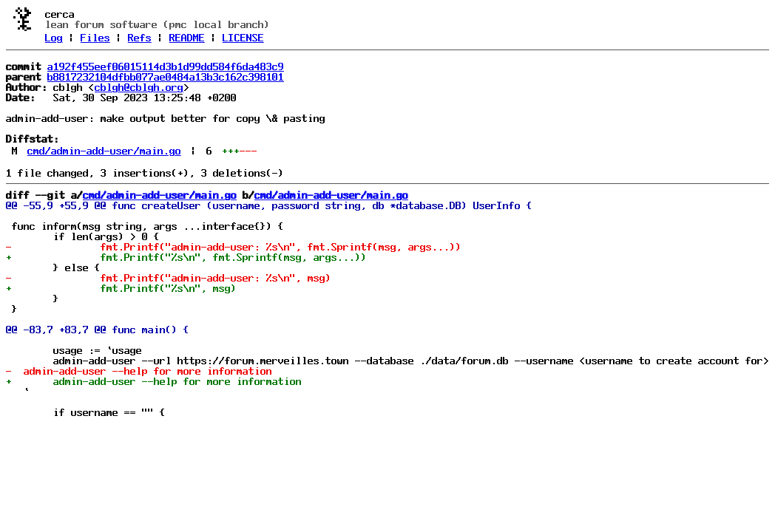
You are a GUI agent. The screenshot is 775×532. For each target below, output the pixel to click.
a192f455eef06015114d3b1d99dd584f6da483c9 (166, 66)
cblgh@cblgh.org (139, 87)
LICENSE (243, 38)
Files (95, 38)
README (187, 38)
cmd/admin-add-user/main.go (104, 151)
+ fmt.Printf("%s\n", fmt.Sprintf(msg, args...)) (186, 257)
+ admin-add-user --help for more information (154, 381)
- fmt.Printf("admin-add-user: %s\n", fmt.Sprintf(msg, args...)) (234, 247)
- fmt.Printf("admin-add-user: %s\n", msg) (169, 278)
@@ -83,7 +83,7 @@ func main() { (98, 330)
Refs (140, 38)
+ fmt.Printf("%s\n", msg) (121, 288)
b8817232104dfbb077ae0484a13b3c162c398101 (166, 77)
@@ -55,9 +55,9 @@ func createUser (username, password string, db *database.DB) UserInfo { (269, 205)
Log (54, 38)
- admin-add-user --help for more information (139, 371)
